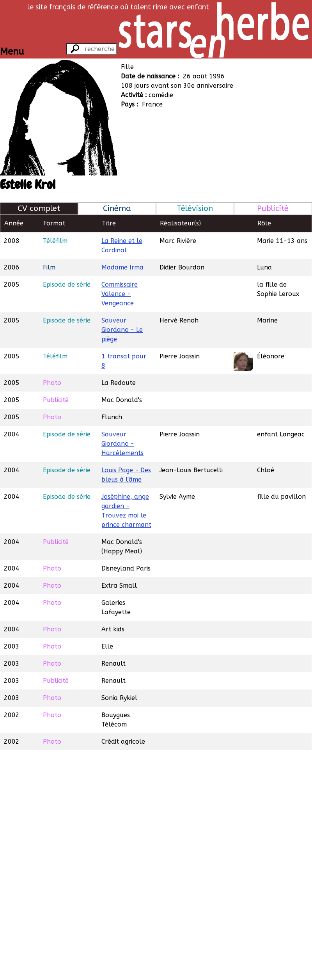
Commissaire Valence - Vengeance (120, 294)
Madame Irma (122, 267)
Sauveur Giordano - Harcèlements (122, 444)
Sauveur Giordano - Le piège (122, 330)
